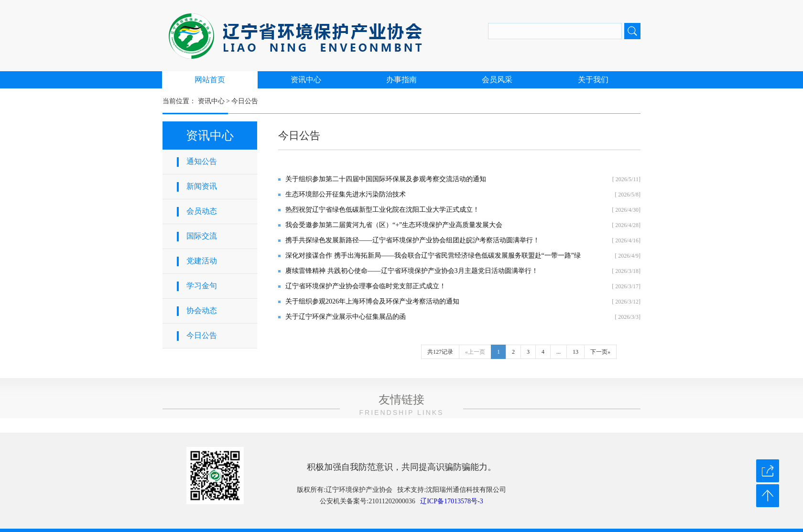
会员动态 (202, 211)
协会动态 (202, 310)
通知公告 (202, 161)
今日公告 (245, 101)
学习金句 (202, 286)
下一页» (600, 352)
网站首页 (210, 80)
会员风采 (497, 80)
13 (575, 352)
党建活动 (202, 261)
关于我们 (593, 80)
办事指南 (401, 80)
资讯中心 (306, 80)
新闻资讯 (202, 186)
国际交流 (202, 236)
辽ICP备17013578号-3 (451, 501)
